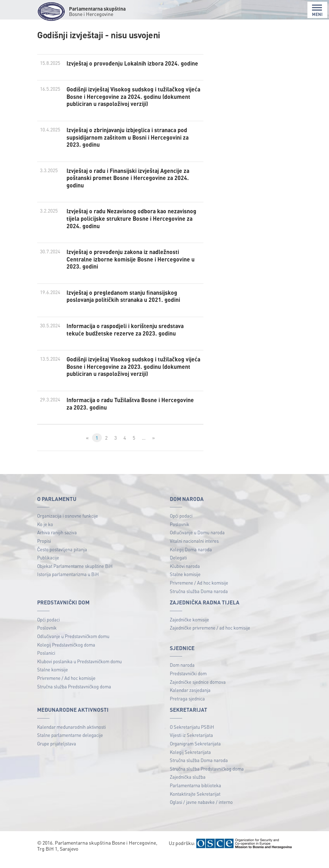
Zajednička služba (188, 786)
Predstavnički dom (188, 683)
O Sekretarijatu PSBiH (192, 736)
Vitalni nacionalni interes (194, 550)
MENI (317, 10)
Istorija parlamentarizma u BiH (68, 584)
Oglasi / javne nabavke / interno (201, 811)
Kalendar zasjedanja (190, 699)
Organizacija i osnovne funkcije (68, 525)
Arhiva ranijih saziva (57, 542)
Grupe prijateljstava (57, 753)
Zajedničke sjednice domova (198, 691)
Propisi (44, 550)
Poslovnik (180, 533)
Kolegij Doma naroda (191, 559)
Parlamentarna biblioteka (195, 794)
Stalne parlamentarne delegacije (70, 745)
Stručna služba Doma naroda (199, 600)
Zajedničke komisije (189, 629)
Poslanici (46, 662)
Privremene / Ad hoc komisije (199, 592)
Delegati (178, 567)
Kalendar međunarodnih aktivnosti (71, 736)
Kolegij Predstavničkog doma (66, 654)
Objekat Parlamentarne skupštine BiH (75, 575)
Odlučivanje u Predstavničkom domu (73, 645)
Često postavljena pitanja (62, 559)
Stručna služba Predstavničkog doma (74, 696)
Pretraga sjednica (187, 708)
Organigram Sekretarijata (195, 753)
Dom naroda (182, 674)
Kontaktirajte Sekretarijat (195, 803)
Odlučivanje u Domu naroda (197, 542)
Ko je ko (45, 533)
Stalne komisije (185, 584)
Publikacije (48, 567)
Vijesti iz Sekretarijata (191, 745)
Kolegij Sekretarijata (190, 761)
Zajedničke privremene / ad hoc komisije (210, 637)
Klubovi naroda (185, 575)
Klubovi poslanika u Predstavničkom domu (79, 670)
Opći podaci (181, 525)
